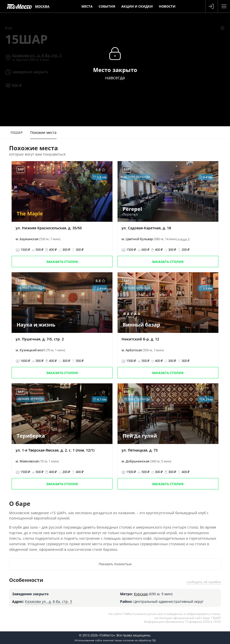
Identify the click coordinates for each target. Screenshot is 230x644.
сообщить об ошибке (204, 582)
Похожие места (43, 132)
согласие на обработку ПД (139, 640)
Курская (141, 594)
